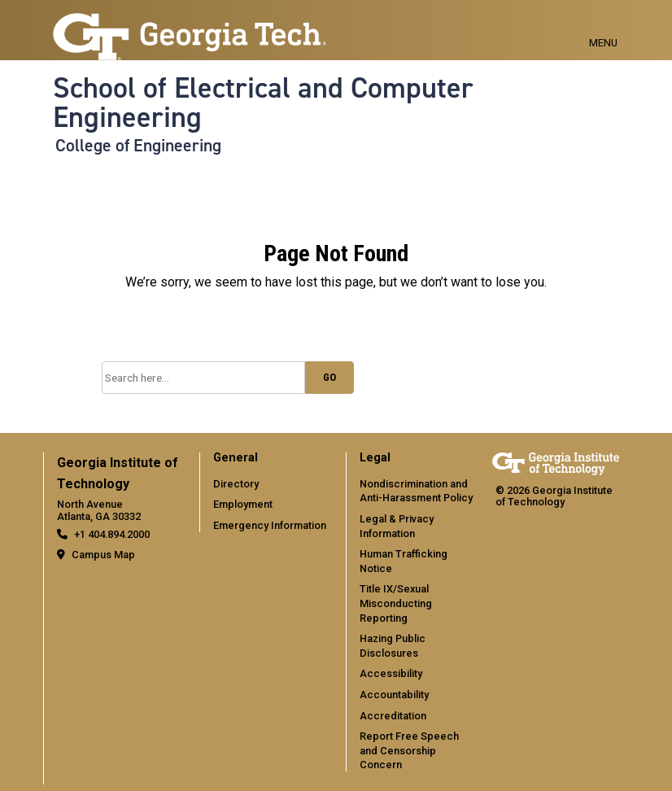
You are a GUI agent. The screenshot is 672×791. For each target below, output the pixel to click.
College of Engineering (138, 146)
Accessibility (391, 673)
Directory (236, 484)
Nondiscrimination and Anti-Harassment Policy (416, 491)
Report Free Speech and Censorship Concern (409, 750)
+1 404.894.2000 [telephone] (112, 534)
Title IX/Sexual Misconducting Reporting (396, 603)
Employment (243, 504)
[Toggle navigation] (603, 24)
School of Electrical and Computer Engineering (263, 103)
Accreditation (393, 716)
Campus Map (103, 555)
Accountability (394, 695)
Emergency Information (270, 525)
